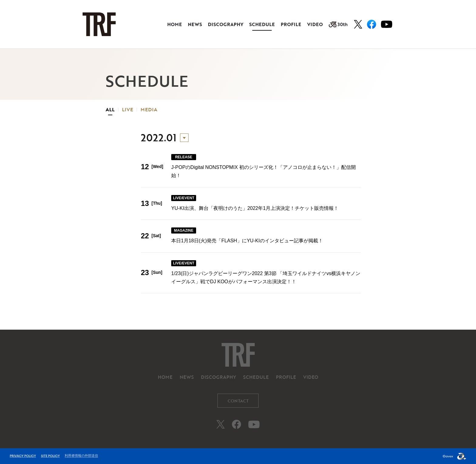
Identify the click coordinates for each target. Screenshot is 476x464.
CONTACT (238, 401)
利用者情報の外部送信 (81, 456)
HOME (175, 24)
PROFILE (291, 24)
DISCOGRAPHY (226, 24)
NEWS (195, 24)
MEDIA (149, 109)
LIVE (127, 109)
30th (338, 24)
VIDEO (315, 24)
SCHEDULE (262, 24)
